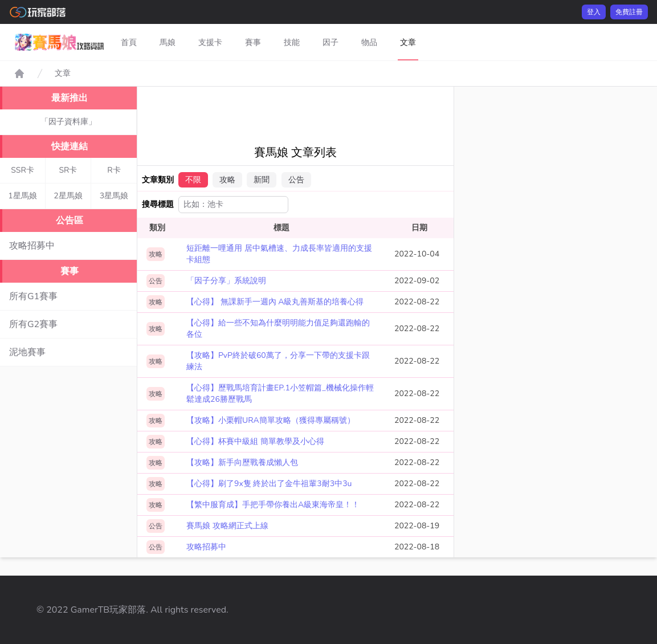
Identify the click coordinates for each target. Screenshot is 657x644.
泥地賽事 (27, 352)
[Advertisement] (341, 112)
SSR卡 (23, 170)
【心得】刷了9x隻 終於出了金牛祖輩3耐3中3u (269, 484)
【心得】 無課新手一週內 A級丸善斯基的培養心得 (275, 302)
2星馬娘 (68, 196)
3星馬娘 (114, 196)
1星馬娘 (22, 196)
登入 (594, 12)
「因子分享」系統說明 (226, 281)
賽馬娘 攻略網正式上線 (227, 526)
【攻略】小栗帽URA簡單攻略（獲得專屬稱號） (271, 420)
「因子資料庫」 (68, 122)
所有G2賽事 (33, 324)
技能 (292, 42)
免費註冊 (629, 12)
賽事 (253, 42)
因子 (330, 42)
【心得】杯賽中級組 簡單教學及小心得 (255, 441)
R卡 (114, 170)
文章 (408, 42)
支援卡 (210, 42)
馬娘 (168, 42)
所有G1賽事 (33, 296)
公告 (296, 180)
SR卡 (68, 170)
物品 (369, 42)
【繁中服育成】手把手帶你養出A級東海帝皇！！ (273, 505)
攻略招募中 (32, 246)
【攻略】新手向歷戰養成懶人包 (242, 462)
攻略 (227, 180)
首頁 (129, 42)
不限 (193, 180)
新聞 (262, 180)
